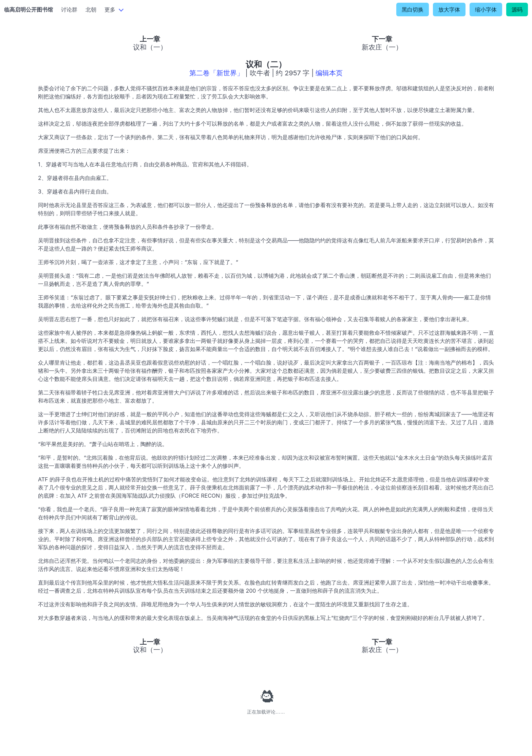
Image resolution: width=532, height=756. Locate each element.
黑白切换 (413, 10)
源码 (517, 10)
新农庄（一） (382, 47)
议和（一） (150, 47)
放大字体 (449, 10)
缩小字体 (486, 10)
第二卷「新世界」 (216, 73)
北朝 (91, 10)
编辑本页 (329, 73)
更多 (110, 10)
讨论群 (69, 10)
